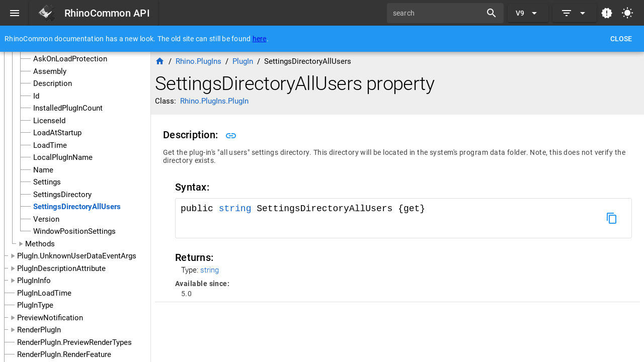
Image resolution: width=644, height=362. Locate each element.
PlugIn (243, 61)
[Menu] (15, 13)
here (260, 39)
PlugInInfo (34, 281)
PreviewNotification (50, 318)
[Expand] (575, 13)
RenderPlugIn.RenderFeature (64, 354)
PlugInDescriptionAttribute (61, 268)
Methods (40, 244)
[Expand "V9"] (528, 13)
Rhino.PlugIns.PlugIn (214, 101)
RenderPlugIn (39, 330)
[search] (438, 13)
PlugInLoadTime (44, 293)
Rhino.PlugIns (198, 61)
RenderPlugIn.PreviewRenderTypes (74, 342)
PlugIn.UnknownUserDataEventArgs (77, 256)
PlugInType (35, 305)
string (235, 209)
